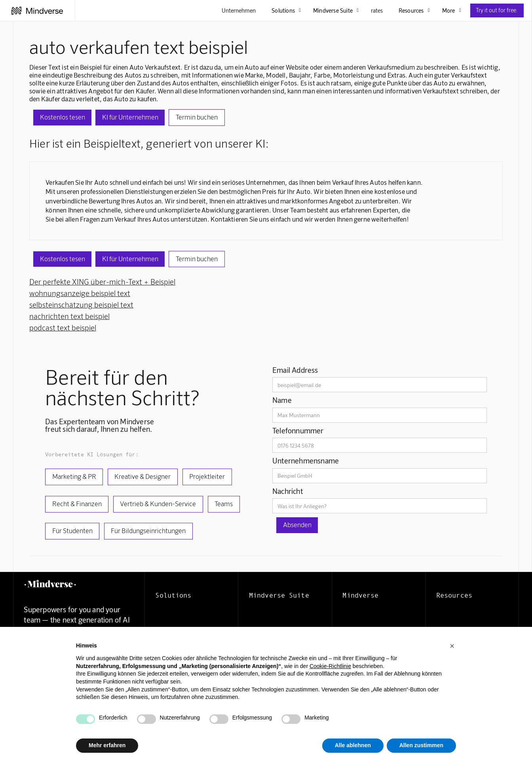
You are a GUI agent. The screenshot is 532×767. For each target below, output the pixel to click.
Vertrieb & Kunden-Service (158, 503)
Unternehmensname (306, 460)
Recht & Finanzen (77, 503)
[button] (452, 646)
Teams (224, 503)
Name (282, 400)
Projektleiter (207, 476)
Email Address (295, 370)
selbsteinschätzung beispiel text (81, 305)
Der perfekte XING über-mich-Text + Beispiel (102, 282)
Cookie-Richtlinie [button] (330, 666)
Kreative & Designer (142, 476)
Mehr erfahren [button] (107, 745)
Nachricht (288, 491)
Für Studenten (72, 530)
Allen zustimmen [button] (421, 745)
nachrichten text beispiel (69, 316)
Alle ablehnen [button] (353, 745)
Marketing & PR (74, 476)
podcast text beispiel (63, 327)
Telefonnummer (298, 430)
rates (377, 10)
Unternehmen (239, 10)
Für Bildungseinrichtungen (148, 530)
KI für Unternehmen (130, 117)
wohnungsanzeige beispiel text (80, 293)
